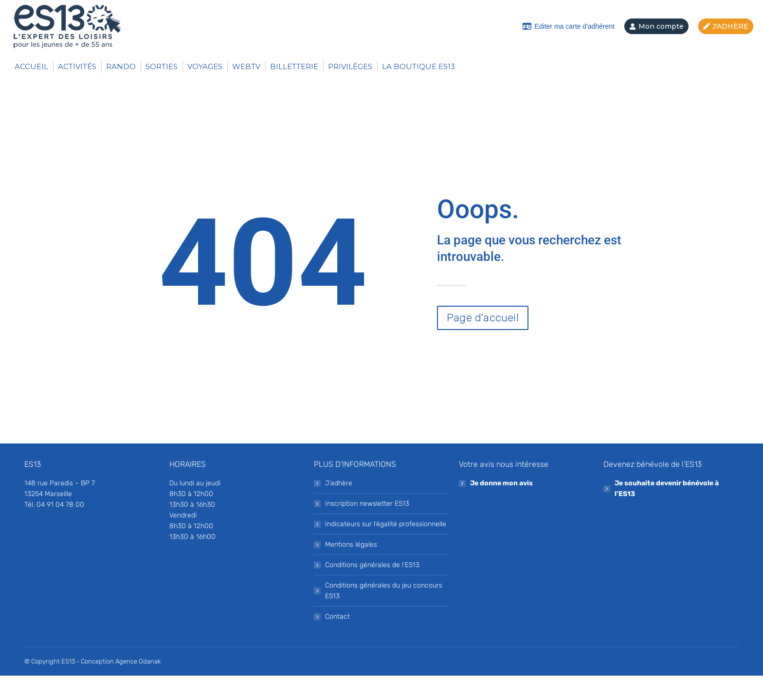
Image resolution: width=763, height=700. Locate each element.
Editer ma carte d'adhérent (568, 51)
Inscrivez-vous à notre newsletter (516, 12)
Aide (658, 12)
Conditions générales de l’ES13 (372, 589)
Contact (613, 12)
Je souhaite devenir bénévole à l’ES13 (667, 513)
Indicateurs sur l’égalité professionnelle (386, 548)
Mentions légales (351, 569)
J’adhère (339, 507)
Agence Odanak (138, 686)
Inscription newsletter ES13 (367, 528)
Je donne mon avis (501, 507)
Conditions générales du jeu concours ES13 (384, 615)
